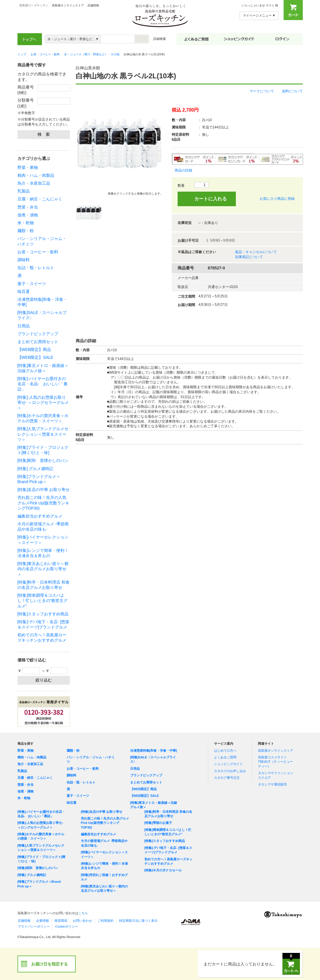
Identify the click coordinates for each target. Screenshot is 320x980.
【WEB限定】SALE (36, 357)
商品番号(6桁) (26, 90)
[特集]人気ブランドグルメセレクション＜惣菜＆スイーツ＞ (43, 434)
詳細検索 (160, 39)
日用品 (24, 326)
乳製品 (24, 191)
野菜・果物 (28, 167)
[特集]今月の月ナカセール (163, 870)
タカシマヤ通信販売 (272, 784)
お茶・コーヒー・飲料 (38, 252)
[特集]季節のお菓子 (158, 823)
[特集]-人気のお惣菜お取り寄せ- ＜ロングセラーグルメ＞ (43, 402)
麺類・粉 (26, 231)
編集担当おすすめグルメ (40, 516)
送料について (292, 91)
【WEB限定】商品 (34, 349)
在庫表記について (249, 257)
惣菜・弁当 (28, 207)
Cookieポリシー (67, 926)
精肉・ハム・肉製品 (36, 175)
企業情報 (43, 921)
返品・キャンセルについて (256, 252)
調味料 (24, 260)
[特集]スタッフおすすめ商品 (43, 614)
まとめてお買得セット (38, 342)
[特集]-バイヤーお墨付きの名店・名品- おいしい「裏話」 (43, 384)
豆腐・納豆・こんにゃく (40, 199)
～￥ (55, 671)
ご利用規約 (106, 921)
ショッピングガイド (228, 764)
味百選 (24, 292)
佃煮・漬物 (28, 215)
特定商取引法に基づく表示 (138, 921)
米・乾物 (26, 223)
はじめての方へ (225, 751)
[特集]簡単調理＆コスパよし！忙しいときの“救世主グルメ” (43, 601)
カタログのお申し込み (230, 771)
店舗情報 (93, 5)
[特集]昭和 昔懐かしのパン (43, 460)
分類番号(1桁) (26, 103)
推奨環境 (61, 921)
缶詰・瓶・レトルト (36, 268)
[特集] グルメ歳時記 (36, 469)
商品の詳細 (183, 170)
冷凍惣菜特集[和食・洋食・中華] (154, 751)
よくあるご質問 (225, 757)
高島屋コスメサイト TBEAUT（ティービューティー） (275, 762)
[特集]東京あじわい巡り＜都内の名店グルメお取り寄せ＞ (43, 569)
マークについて (262, 91)
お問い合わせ (82, 921)
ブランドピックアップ (38, 334)
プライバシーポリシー (34, 926)
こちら (83, 913)
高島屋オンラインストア (68, 5)
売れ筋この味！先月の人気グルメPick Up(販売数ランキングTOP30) (44, 503)
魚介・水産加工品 (34, 183)
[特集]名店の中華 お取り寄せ (44, 490)
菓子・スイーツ (32, 284)
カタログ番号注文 (227, 778)
